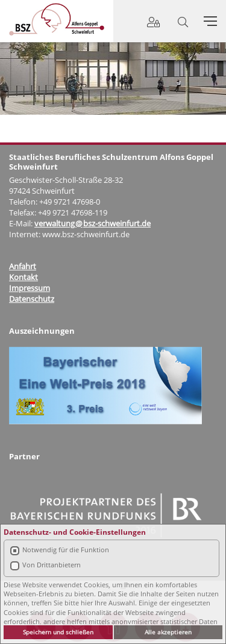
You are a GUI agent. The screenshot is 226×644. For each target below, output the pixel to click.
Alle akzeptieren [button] (168, 632)
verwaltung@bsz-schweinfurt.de (93, 223)
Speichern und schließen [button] (58, 632)
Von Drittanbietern (52, 565)
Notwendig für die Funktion (66, 550)
